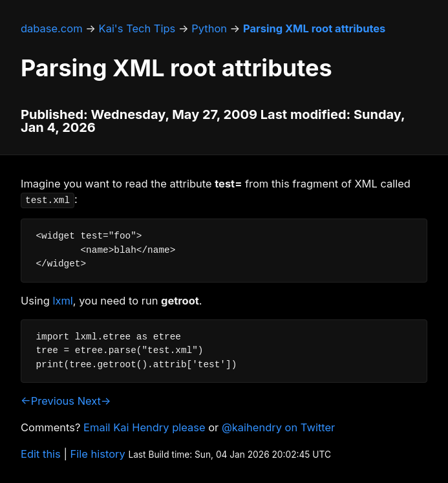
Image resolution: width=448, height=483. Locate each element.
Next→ (94, 401)
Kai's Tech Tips (137, 28)
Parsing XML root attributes (314, 28)
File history (98, 454)
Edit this (41, 454)
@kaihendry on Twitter (278, 427)
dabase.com (52, 28)
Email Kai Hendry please (144, 427)
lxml (62, 301)
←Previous (48, 401)
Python (209, 28)
